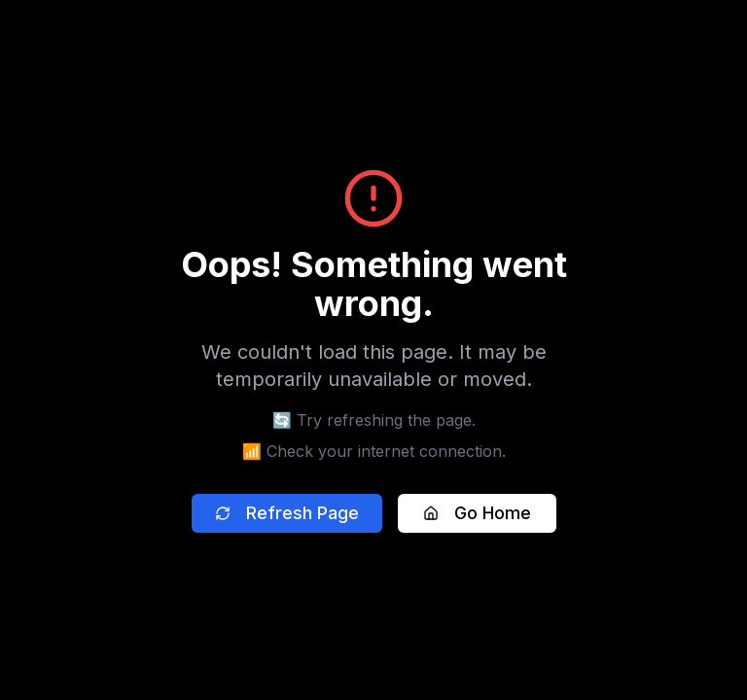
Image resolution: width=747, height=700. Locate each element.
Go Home (477, 513)
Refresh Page (287, 513)
